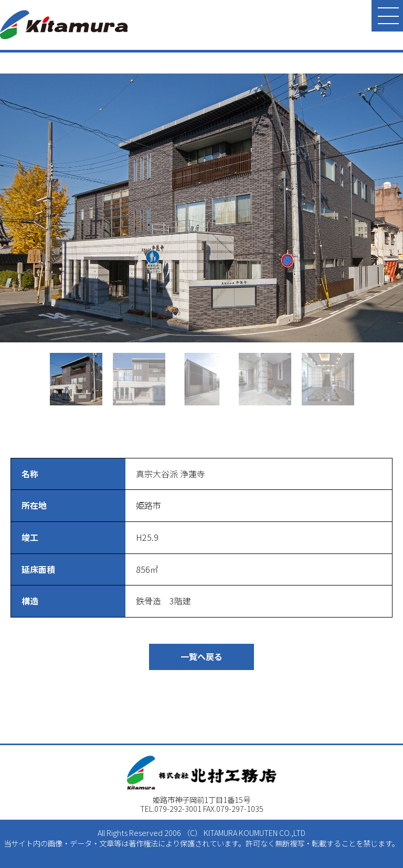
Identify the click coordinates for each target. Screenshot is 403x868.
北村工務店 (64, 25)
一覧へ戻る (201, 656)
